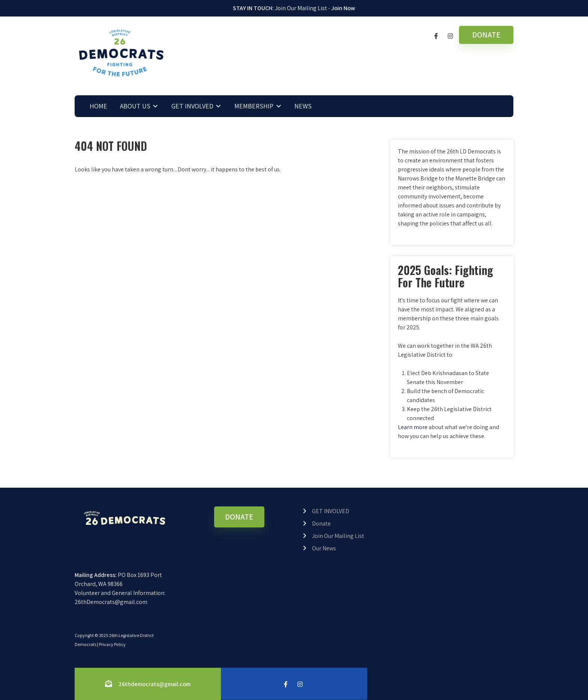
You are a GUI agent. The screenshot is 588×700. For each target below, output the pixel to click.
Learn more (413, 427)
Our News (324, 548)
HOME (98, 106)
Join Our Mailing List (338, 536)
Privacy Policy (112, 644)
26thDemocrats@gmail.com (111, 602)
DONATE (486, 35)
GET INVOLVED (192, 106)
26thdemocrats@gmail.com (154, 684)
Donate (321, 523)
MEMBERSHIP (254, 106)
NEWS (303, 106)
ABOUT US (135, 106)
